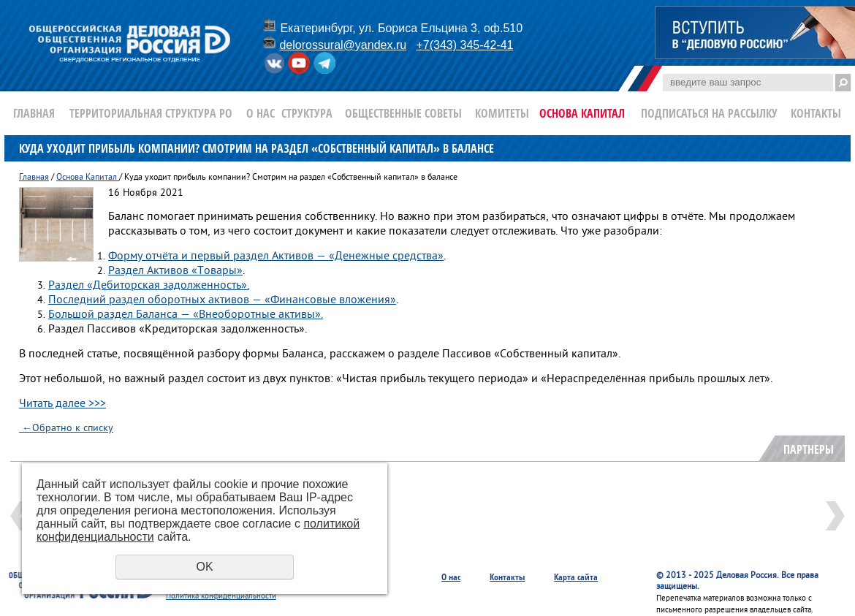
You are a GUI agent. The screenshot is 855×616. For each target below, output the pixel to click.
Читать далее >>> (62, 404)
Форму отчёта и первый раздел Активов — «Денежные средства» (276, 256)
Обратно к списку (66, 429)
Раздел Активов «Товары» (175, 271)
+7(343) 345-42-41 (464, 45)
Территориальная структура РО (151, 113)
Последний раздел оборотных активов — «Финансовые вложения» (222, 300)
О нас (261, 113)
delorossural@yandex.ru (343, 45)
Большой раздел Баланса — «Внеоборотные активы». (186, 315)
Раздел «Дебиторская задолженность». (149, 286)
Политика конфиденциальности (221, 596)
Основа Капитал (582, 113)
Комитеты (502, 113)
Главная (34, 113)
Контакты (816, 113)
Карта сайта (576, 577)
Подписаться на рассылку (709, 113)
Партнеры (809, 449)
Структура (307, 113)
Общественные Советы (403, 113)
